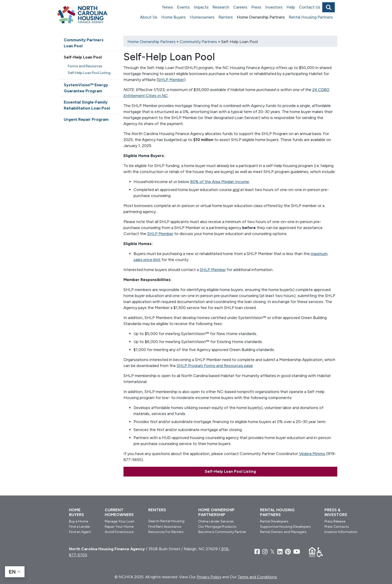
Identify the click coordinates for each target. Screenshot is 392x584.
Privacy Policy (209, 577)
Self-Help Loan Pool (83, 57)
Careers (240, 7)
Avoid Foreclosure (119, 532)
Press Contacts (337, 527)
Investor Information (341, 532)
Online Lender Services (216, 521)
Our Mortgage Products (217, 527)
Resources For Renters (166, 532)
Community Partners (198, 42)
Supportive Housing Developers (285, 527)
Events (183, 7)
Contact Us (310, 7)
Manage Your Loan (120, 521)
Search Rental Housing (166, 521)
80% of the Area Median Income (220, 182)
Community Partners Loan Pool (84, 43)
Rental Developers (274, 521)
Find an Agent (80, 532)
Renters (226, 17)
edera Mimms (313, 454)
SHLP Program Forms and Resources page (215, 366)
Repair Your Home (119, 527)
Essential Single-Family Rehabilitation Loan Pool (87, 105)
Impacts (201, 7)
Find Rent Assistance (165, 527)
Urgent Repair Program (86, 119)
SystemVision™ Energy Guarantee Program (86, 88)
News (168, 7)
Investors (274, 7)
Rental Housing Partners (311, 17)
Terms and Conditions (257, 577)
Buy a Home (78, 521)
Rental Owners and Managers (283, 532)
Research (221, 7)
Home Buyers (173, 17)
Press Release (335, 521)
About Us (149, 17)
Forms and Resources (85, 66)
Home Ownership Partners (261, 17)
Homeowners (202, 17)
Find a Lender (79, 527)
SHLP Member (171, 80)
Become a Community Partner (222, 532)
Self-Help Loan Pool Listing (230, 471)
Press (256, 7)
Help (291, 7)
